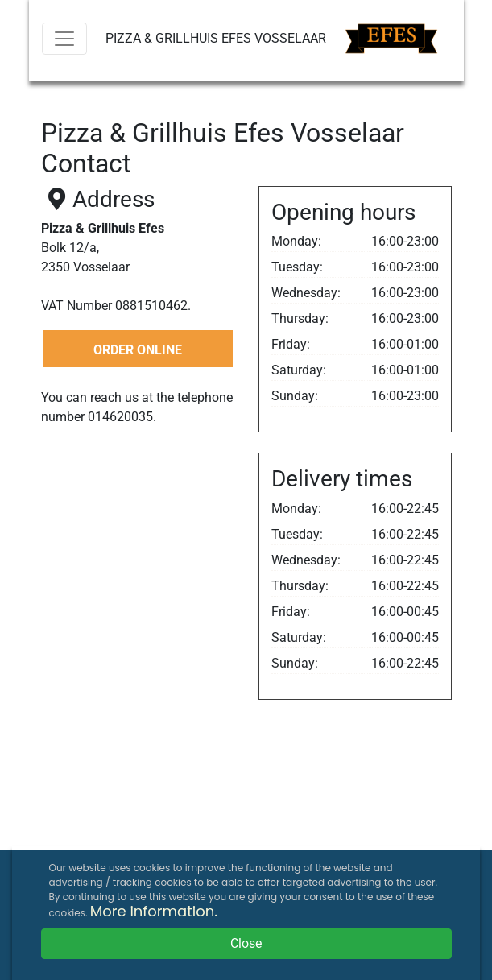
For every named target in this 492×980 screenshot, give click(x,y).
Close (246, 943)
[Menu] (64, 39)
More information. (154, 911)
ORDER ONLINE (138, 350)
